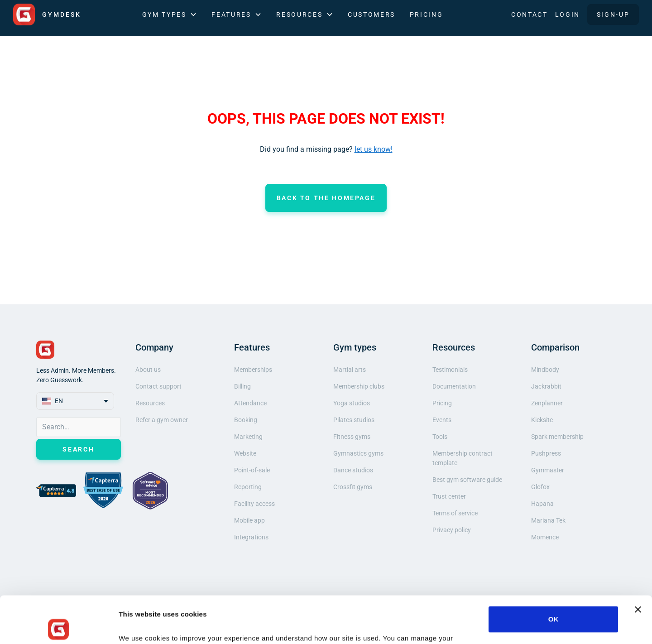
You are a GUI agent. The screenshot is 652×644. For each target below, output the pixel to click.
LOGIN (568, 14)
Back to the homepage (326, 198)
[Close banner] (638, 562)
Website (245, 453)
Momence (545, 537)
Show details (140, 626)
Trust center (449, 496)
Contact (529, 14)
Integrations (251, 537)
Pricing (426, 14)
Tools (440, 437)
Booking (246, 420)
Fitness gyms (352, 437)
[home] (47, 14)
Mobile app (249, 520)
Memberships (253, 370)
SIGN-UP (613, 14)
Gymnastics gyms (358, 453)
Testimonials (450, 370)
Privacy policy (452, 530)
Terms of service (455, 513)
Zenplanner (547, 403)
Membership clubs (359, 386)
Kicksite (542, 420)
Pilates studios (354, 420)
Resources (150, 403)
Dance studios (353, 470)
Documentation (454, 386)
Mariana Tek (548, 520)
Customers (372, 14)
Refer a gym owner (162, 420)
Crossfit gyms (353, 487)
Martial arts (350, 370)
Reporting (248, 487)
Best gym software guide (467, 480)
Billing (242, 386)
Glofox (540, 487)
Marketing (248, 437)
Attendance (250, 403)
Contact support (158, 386)
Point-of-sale (252, 470)
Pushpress (546, 453)
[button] (170, 15)
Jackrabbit (546, 386)
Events (442, 420)
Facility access (254, 504)
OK (554, 572)
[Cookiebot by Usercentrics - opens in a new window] (59, 626)
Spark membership (557, 437)
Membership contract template (463, 458)
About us (148, 370)
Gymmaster (548, 470)
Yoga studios (352, 403)
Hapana (542, 504)
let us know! (374, 149)
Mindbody (545, 370)
